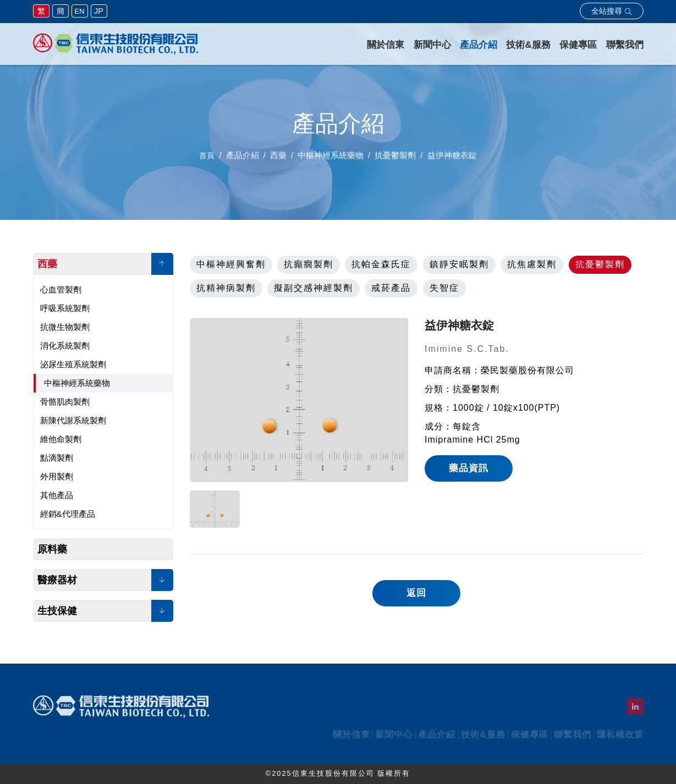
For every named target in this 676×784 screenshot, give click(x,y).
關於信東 (386, 45)
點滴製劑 (57, 458)
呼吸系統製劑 (65, 308)
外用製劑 (57, 476)
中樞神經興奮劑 (231, 264)
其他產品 (57, 495)
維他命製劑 (61, 439)
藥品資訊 (469, 468)
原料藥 (52, 549)
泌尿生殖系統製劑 (73, 364)
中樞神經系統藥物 (77, 383)
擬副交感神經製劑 (314, 288)
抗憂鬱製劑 (600, 264)
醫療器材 (57, 580)
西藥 (47, 264)
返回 (416, 593)
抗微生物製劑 (65, 327)
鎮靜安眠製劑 (459, 264)
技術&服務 (528, 45)
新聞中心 (432, 45)
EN (80, 11)
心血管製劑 (61, 289)
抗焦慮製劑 (532, 264)
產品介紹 (479, 45)
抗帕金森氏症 (381, 264)
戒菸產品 (391, 288)
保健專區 (578, 45)
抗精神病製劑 (226, 288)
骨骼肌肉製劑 (65, 402)
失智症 (444, 288)
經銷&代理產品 (68, 514)
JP (99, 11)
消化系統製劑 (65, 346)
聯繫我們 (625, 45)
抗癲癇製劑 (309, 264)
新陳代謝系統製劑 (73, 420)
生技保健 (57, 611)
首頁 (207, 159)
